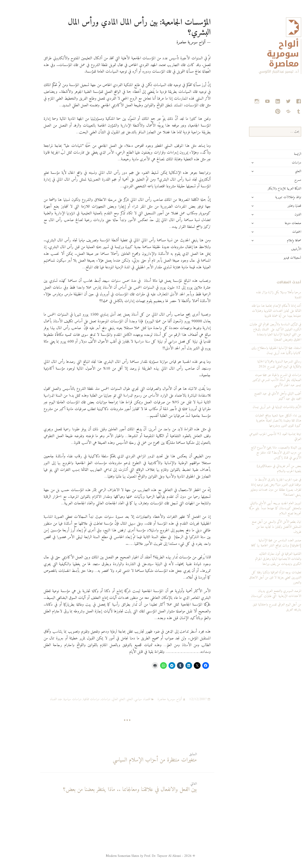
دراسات (279, 163)
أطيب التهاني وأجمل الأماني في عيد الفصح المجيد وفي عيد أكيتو (260, 396)
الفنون (280, 215)
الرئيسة (280, 154)
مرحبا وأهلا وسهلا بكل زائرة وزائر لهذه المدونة (261, 295)
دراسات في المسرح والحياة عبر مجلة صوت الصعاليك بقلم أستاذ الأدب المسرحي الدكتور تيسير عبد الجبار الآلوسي (259, 380)
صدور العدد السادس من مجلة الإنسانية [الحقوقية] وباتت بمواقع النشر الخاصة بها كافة (258, 543)
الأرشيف (278, 249)
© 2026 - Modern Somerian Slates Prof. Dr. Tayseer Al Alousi (133, 856)
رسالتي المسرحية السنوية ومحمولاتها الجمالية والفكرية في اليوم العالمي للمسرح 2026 (262, 364)
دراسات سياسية (55, 699)
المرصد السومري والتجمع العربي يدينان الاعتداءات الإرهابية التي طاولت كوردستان (258, 594)
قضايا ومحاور (277, 206)
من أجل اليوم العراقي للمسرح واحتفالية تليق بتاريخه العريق (259, 607)
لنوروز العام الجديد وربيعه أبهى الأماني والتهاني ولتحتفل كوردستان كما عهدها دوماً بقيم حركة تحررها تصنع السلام (257, 508)
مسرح (280, 180)
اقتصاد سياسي (125, 699)
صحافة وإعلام (276, 240)
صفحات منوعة (275, 223)
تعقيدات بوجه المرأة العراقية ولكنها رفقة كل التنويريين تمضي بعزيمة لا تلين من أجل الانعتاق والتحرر (257, 578)
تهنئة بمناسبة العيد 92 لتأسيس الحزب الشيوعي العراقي (257, 437)
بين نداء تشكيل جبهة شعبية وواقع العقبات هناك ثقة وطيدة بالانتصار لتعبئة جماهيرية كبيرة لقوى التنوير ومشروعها (260, 421)
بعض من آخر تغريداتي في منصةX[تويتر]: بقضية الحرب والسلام (261, 469)
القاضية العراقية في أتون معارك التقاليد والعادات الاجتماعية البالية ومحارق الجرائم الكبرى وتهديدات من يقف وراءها (260, 559)
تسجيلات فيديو (275, 258)
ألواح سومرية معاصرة (265, 54)
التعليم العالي (101, 699)
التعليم (280, 171)
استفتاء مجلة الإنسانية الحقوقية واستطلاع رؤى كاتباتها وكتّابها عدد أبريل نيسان (259, 351)
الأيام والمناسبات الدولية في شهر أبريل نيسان (259, 407)
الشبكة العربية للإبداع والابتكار (267, 189)
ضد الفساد (38, 699)
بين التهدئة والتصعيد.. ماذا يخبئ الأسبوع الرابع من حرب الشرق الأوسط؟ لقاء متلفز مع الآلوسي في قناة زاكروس (258, 453)
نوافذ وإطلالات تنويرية (270, 197)
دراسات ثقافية (73, 699)
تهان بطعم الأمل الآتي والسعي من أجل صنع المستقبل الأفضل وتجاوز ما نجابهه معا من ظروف (259, 527)
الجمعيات (279, 232)
